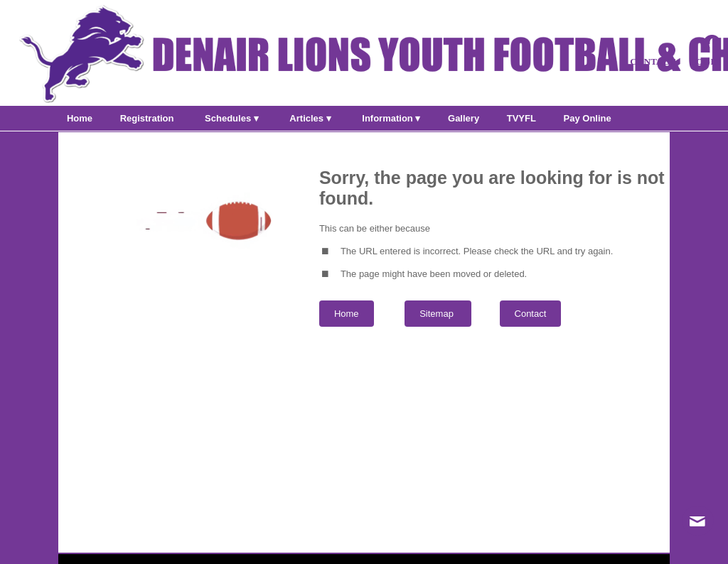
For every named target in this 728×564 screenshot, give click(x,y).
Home (347, 314)
